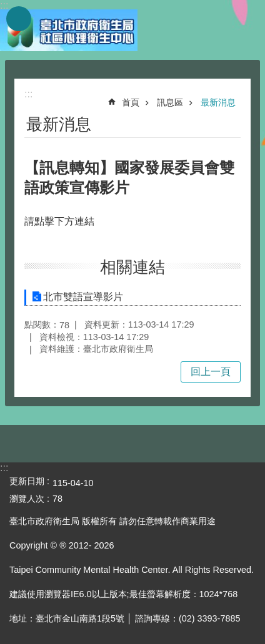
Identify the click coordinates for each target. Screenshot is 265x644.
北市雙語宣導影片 (83, 297)
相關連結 (132, 267)
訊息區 (170, 102)
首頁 (131, 102)
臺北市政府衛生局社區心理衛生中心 (69, 30)
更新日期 (27, 481)
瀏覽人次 (27, 499)
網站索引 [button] (19, 19)
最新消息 (218, 102)
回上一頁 (211, 372)
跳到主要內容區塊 (7, 7)
